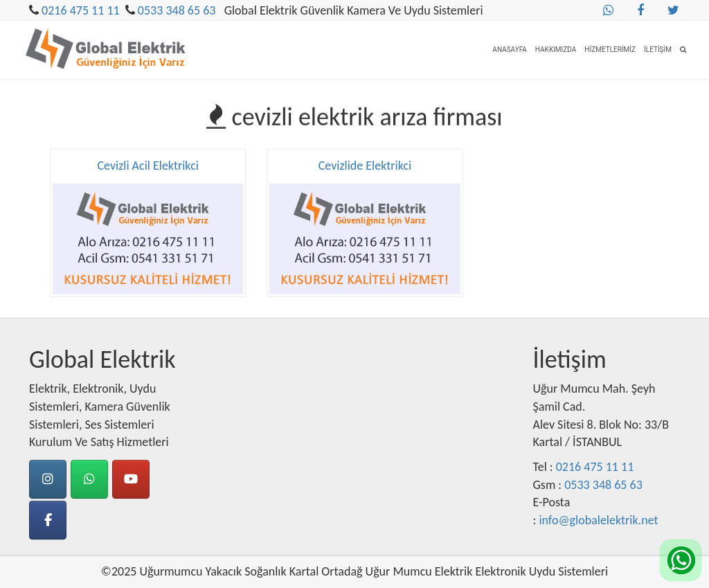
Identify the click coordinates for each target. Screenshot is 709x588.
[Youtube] (131, 479)
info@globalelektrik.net (598, 520)
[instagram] (48, 479)
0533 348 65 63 (177, 10)
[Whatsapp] (89, 479)
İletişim (658, 50)
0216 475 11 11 (81, 10)
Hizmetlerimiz (610, 50)
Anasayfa (510, 50)
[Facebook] (48, 520)
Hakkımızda (556, 50)
